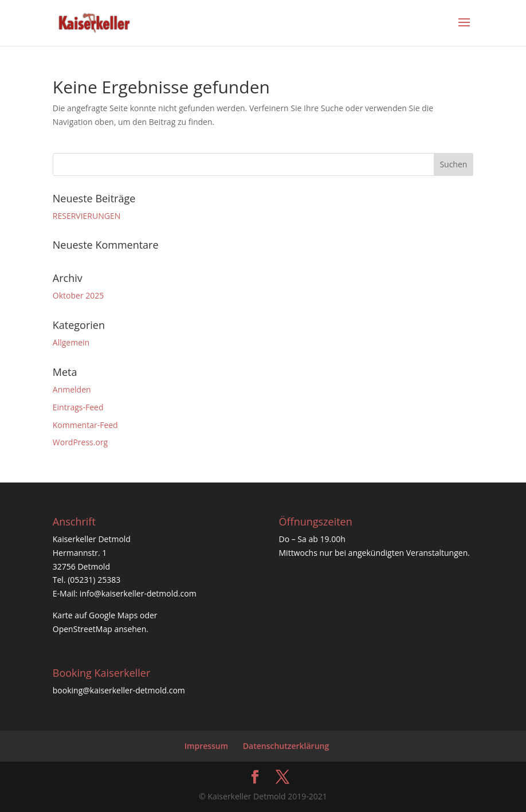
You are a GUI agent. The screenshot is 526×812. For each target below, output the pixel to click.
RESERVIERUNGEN (87, 216)
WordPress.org (80, 442)
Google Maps (113, 615)
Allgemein (71, 342)
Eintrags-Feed (78, 407)
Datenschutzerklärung (286, 746)
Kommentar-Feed (85, 425)
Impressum (206, 746)
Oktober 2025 (78, 295)
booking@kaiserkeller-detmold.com (119, 690)
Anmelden (72, 389)
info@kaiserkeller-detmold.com (138, 593)
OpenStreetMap (83, 629)
